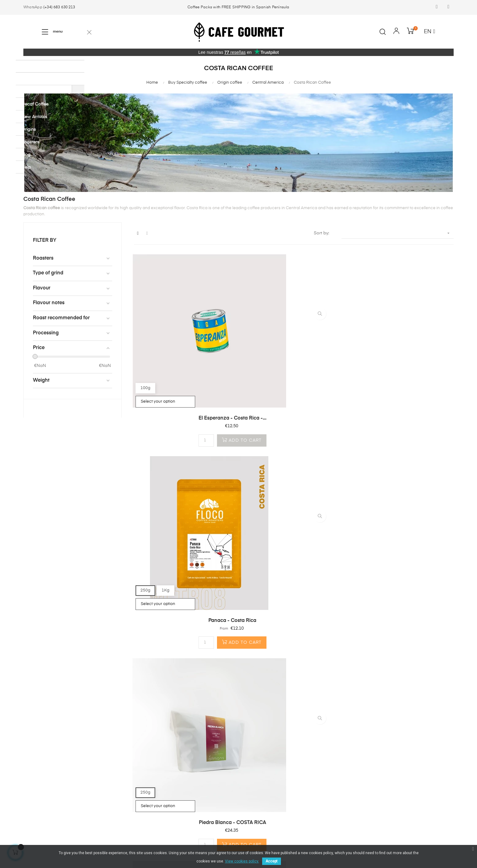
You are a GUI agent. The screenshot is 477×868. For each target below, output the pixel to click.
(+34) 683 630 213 (59, 7)
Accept (272, 861)
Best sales (34, 801)
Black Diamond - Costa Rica (294, 510)
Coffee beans (37, 756)
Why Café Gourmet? (118, 767)
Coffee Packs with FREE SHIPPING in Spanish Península (238, 7)
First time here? (113, 756)
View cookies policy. (242, 861)
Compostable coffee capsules (45, 770)
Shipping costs (112, 778)
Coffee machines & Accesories (43, 787)
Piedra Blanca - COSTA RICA (404, 363)
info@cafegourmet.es (193, 780)
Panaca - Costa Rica (294, 363)
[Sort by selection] (398, 233)
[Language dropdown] (430, 32)
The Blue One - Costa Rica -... (183, 510)
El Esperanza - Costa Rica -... (183, 363)
